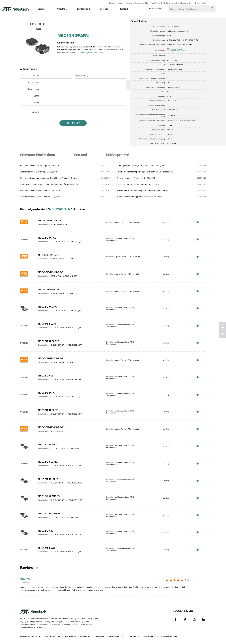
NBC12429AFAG (47, 238)
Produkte (121, 3)
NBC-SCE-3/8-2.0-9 (49, 255)
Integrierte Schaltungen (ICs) (137, 3)
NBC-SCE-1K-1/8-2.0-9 (51, 358)
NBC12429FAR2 (47, 324)
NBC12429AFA (46, 393)
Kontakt (124, 9)
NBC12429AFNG (47, 445)
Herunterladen (84, 9)
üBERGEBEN (73, 123)
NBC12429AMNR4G (49, 514)
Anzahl (36, 76)
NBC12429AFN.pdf (178, 50)
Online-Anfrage (156, 9)
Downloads (150, 636)
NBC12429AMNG (48, 307)
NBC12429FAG (46, 548)
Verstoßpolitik (52, 636)
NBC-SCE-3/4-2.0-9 (49, 290)
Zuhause (112, 3)
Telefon (36, 103)
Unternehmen (33, 89)
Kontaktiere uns (117, 636)
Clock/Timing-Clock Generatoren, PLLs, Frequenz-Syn (171, 3)
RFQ (198, 222)
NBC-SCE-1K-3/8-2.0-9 (51, 427)
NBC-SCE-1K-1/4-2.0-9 (51, 272)
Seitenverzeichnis (169, 636)
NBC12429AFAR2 (48, 410)
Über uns (104, 9)
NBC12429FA (46, 376)
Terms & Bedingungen (30, 636)
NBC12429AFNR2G (49, 496)
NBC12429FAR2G (48, 462)
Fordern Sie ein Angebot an (78, 636)
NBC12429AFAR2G (49, 341)
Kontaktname (33, 82)
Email (36, 96)
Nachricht (35, 112)
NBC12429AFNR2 (48, 479)
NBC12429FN (46, 531)
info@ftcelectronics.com (93, 53)
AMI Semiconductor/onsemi (177, 31)
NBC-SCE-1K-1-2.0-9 (50, 221)
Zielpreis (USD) (81, 76)
